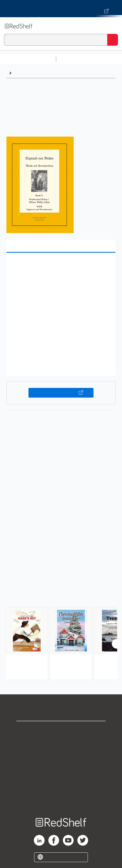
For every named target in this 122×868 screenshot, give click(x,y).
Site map (61, 801)
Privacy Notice (61, 753)
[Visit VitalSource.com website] (61, 9)
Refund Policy (61, 777)
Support (61, 742)
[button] (60, 265)
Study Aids (73, 59)
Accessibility (61, 789)
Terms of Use (61, 765)
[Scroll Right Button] (117, 644)
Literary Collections (34, 73)
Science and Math (105, 59)
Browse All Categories (28, 59)
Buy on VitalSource (61, 393)
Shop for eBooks (61, 730)
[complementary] (61, 634)
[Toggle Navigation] (113, 26)
